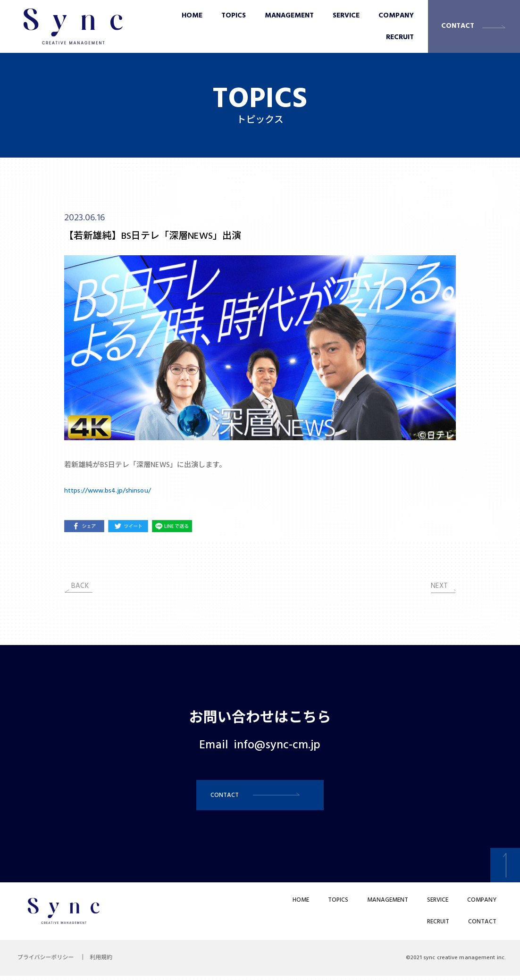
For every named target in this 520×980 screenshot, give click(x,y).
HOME (192, 16)
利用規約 (106, 962)
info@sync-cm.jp (277, 745)
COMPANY (396, 16)
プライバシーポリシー (47, 962)
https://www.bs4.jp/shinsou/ (110, 491)
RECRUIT (400, 37)
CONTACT (458, 26)
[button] (260, 797)
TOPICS (234, 16)
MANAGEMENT (289, 16)
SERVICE (346, 16)
